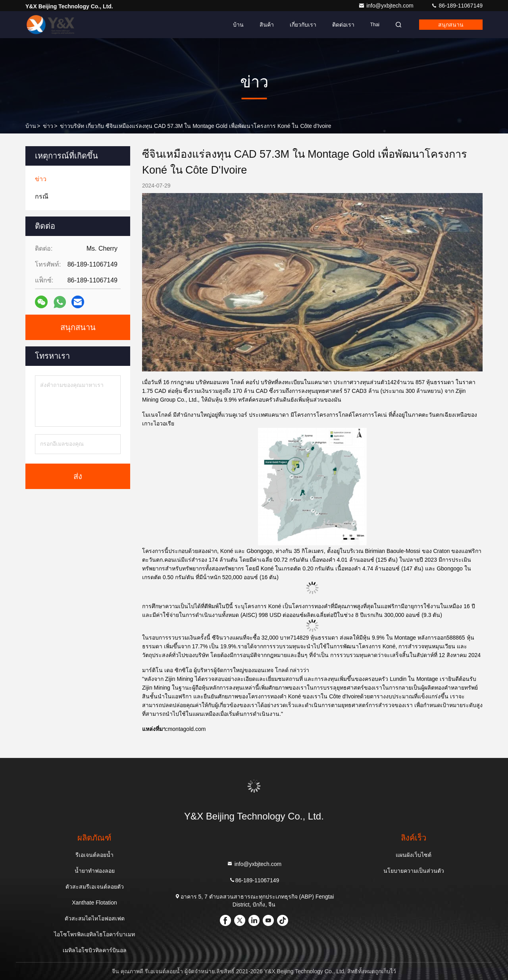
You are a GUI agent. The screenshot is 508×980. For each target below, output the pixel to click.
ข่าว (48, 126)
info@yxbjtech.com (387, 6)
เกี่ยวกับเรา (303, 25)
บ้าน (238, 25)
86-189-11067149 (457, 6)
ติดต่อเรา (343, 25)
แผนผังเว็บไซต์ (414, 855)
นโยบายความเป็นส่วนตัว (414, 871)
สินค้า (267, 25)
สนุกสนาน (451, 25)
